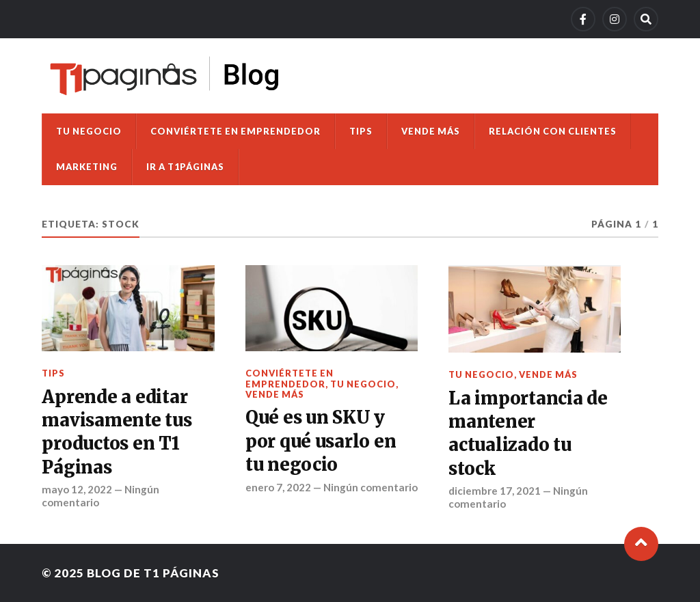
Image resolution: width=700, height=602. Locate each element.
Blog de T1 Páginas (153, 573)
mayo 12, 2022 (77, 489)
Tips (361, 131)
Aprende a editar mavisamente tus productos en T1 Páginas (117, 432)
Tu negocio (89, 131)
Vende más (431, 131)
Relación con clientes (553, 131)
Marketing (87, 167)
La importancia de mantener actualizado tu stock (528, 434)
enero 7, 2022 (278, 487)
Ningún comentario (371, 487)
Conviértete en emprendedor (235, 131)
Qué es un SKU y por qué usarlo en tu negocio (321, 441)
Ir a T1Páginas (185, 167)
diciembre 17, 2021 (495, 491)
